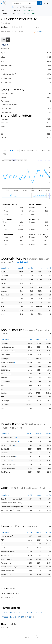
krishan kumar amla (10, 593)
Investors (27, 7)
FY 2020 (5, 617)
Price (11, 151)
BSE (8, 40)
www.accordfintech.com (12, 635)
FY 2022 (30, 612)
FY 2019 (13, 617)
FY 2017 (29, 617)
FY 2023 (22, 612)
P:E (17, 151)
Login (46, 3)
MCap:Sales (45, 151)
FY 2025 (5, 612)
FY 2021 (39, 612)
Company (17, 7)
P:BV (23, 151)
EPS (5, 154)
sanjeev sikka (7, 597)
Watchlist (39, 32)
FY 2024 (13, 612)
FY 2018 (21, 617)
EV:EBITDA (32, 151)
